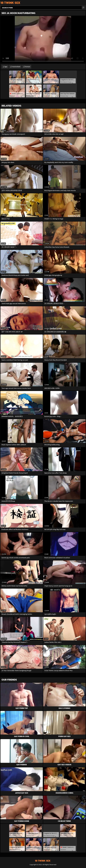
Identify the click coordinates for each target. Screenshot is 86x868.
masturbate (16, 67)
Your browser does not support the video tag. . (43, 40)
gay (6, 67)
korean (28, 67)
